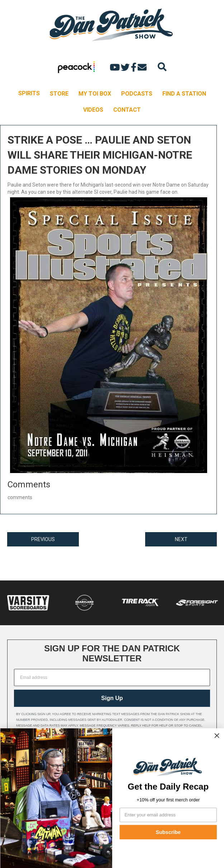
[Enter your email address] (168, 815)
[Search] (162, 67)
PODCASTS (137, 94)
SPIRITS (29, 93)
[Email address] (112, 677)
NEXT (181, 539)
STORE (59, 94)
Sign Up (112, 698)
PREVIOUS (43, 539)
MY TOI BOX (95, 94)
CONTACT (127, 110)
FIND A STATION (184, 94)
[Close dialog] (217, 736)
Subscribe (168, 832)
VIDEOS (93, 110)
